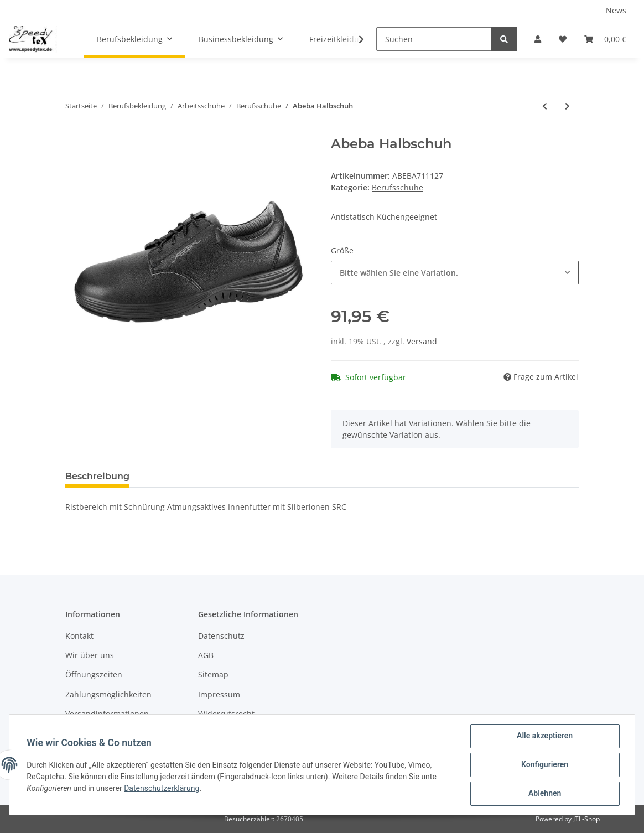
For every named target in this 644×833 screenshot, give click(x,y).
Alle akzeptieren (544, 736)
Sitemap (213, 674)
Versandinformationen (107, 714)
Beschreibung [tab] (97, 476)
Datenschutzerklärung (162, 788)
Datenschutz (221, 636)
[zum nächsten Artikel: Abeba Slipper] (567, 106)
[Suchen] (434, 39)
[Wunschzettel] (563, 39)
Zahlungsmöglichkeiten (108, 694)
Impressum (219, 694)
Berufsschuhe (398, 187)
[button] (538, 39)
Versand (422, 341)
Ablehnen (544, 794)
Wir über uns (90, 655)
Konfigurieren (544, 765)
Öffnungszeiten (94, 674)
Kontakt (79, 636)
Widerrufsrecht (226, 714)
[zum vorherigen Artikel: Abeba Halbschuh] (545, 106)
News (616, 10)
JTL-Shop (586, 819)
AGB (206, 655)
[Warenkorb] (605, 39)
